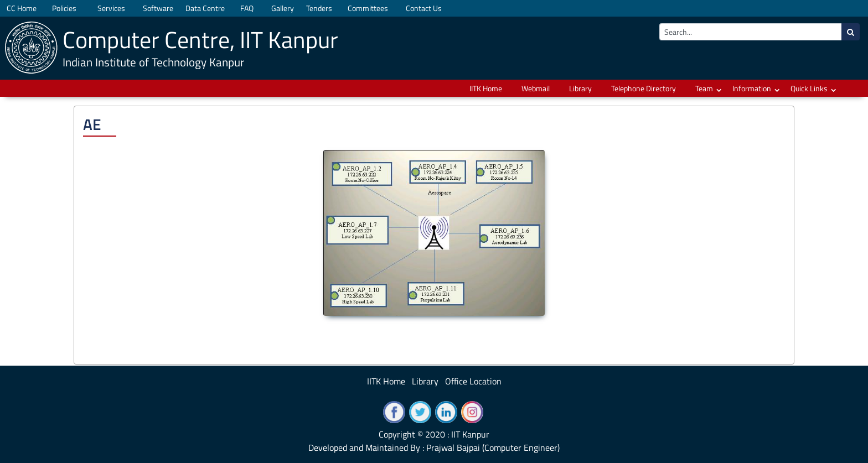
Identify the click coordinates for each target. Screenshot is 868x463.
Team (704, 88)
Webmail (536, 88)
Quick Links (809, 88)
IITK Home (486, 88)
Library (580, 88)
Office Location (473, 381)
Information (752, 88)
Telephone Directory (644, 88)
